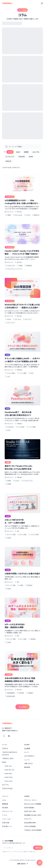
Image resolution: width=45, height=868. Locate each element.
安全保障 (21, 693)
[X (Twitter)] (4, 736)
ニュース (27, 760)
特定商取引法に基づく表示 (33, 815)
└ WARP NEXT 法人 (9, 770)
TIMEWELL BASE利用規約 (33, 830)
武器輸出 (30, 693)
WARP (31, 157)
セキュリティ (28, 819)
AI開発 (8, 215)
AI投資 (21, 585)
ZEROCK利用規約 (30, 826)
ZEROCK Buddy (7, 788)
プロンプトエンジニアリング (14, 269)
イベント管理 (22, 373)
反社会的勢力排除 (30, 823)
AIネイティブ (27, 319)
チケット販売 (20, 427)
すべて (10, 152)
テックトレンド (10, 157)
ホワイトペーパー (7, 811)
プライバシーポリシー (31, 800)
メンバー (27, 752)
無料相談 (27, 767)
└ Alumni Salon (8, 781)
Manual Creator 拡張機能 (33, 804)
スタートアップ (10, 323)
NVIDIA (8, 319)
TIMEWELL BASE (8, 758)
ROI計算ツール (7, 826)
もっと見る (22, 707)
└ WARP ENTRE (8, 777)
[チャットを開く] (40, 863)
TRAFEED (22, 157)
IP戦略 (8, 484)
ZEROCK (8, 161)
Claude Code (10, 266)
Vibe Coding (18, 215)
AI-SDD (27, 215)
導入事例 (5, 808)
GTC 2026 (17, 319)
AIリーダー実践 (10, 534)
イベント (5, 815)
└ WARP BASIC (8, 773)
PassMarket (9, 427)
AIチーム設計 (22, 534)
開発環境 (28, 266)
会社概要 (27, 748)
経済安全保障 (10, 696)
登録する (38, 848)
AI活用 (8, 538)
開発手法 (36, 215)
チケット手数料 (10, 373)
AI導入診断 (6, 823)
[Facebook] (9, 736)
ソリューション (6, 819)
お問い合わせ (28, 763)
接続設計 (32, 639)
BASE (18, 152)
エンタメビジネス (27, 481)
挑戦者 (26, 152)
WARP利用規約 (29, 808)
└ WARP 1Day (7, 766)
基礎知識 (5, 804)
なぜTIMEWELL (29, 756)
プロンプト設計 (34, 534)
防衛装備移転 (10, 693)
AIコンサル (36, 152)
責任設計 (29, 585)
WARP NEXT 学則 (30, 811)
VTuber (16, 481)
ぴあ (8, 376)
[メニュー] (42, 3)
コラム (4, 800)
